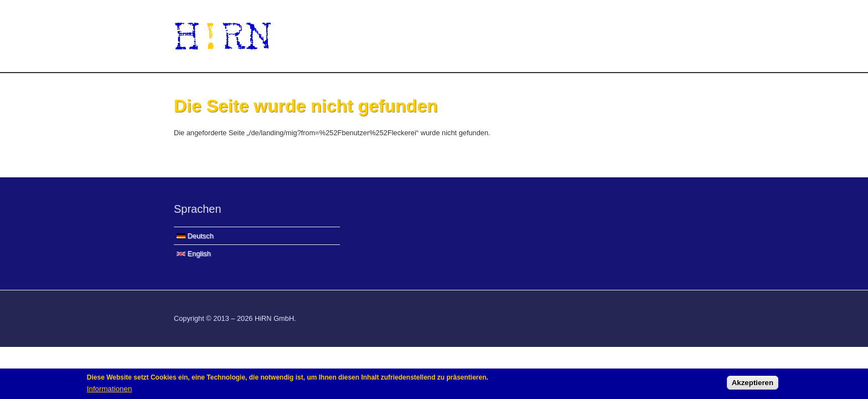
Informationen (110, 390)
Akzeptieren (753, 384)
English (194, 254)
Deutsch (195, 236)
